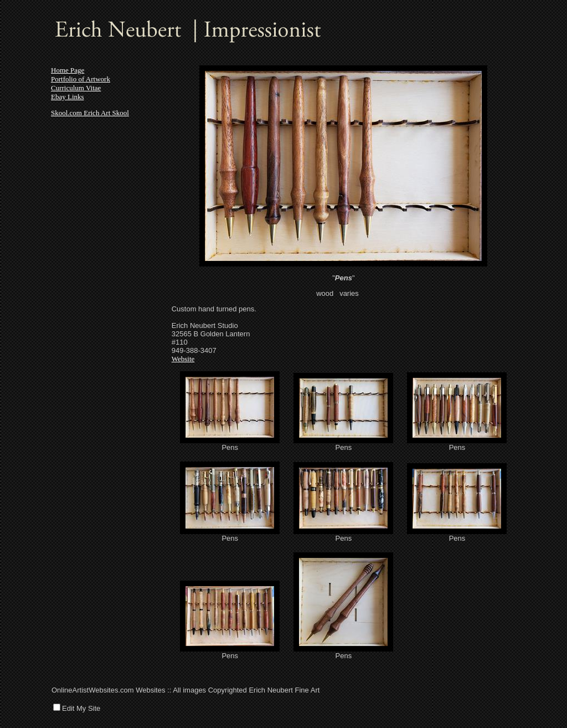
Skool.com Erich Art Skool (90, 113)
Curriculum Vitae (76, 88)
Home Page (68, 70)
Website (183, 359)
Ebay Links (68, 97)
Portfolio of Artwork (81, 79)
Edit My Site (81, 708)
